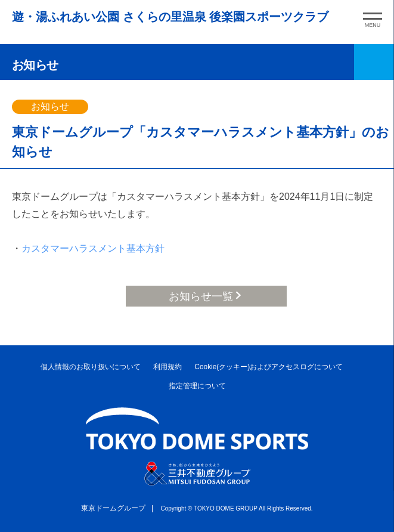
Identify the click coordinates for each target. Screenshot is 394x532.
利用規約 (167, 367)
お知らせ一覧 (201, 296)
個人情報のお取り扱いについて (91, 367)
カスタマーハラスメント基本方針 (93, 248)
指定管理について (197, 386)
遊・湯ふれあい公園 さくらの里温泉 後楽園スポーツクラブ (170, 17)
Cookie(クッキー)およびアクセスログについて (269, 367)
